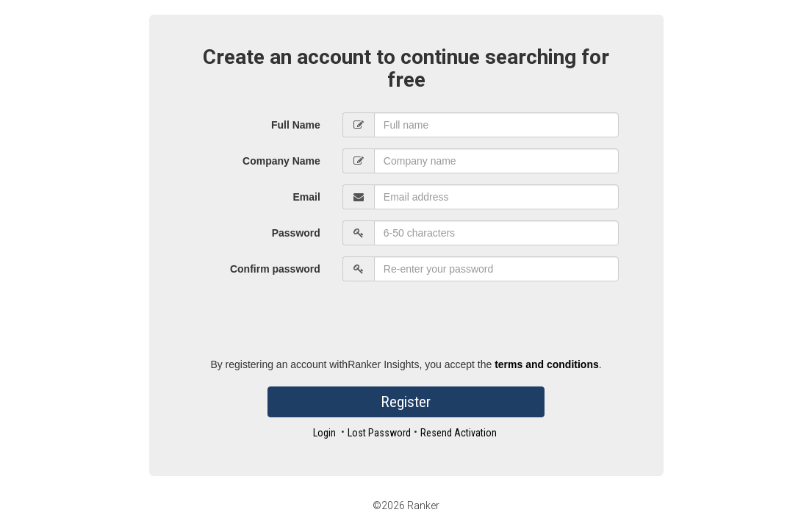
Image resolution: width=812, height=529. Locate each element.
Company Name (281, 161)
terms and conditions (547, 364)
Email (306, 197)
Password (296, 233)
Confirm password (275, 269)
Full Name (296, 125)
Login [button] (324, 433)
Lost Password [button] (379, 433)
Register (406, 402)
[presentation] (454, 321)
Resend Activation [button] (459, 433)
